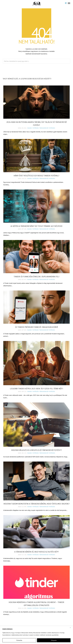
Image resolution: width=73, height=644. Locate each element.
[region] (36, 635)
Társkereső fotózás (47, 128)
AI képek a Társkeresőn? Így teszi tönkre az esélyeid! (36, 226)
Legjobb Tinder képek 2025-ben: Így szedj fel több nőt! (36, 389)
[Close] (71, 628)
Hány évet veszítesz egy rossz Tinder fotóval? (36, 176)
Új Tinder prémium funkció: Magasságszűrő (36, 327)
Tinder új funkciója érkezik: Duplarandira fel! (36, 277)
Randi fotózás (33, 128)
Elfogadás (54, 640)
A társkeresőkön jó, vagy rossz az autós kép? (37, 552)
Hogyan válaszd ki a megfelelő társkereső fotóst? (36, 450)
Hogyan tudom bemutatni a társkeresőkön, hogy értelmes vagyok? (37, 504)
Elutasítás (19, 640)
